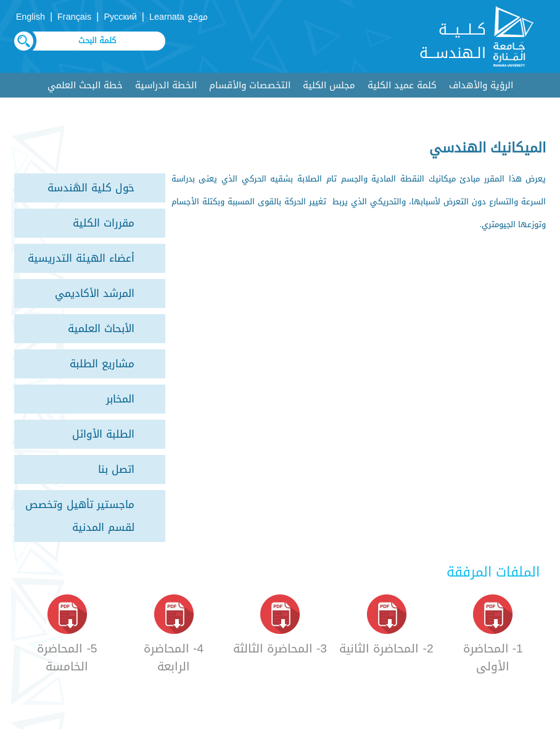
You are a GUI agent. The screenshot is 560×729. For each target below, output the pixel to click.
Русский (120, 17)
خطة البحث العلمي (85, 85)
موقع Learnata (179, 17)
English (31, 17)
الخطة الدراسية (166, 85)
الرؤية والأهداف (481, 85)
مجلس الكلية (329, 85)
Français (74, 17)
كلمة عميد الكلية (402, 85)
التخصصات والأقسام (250, 85)
